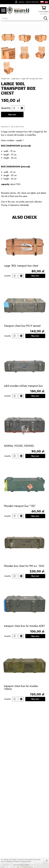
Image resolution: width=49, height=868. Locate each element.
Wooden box (5, 122)
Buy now (12, 158)
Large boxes (15, 122)
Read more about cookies (21, 865)
